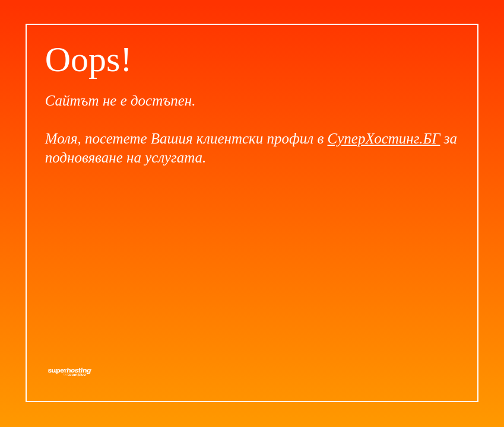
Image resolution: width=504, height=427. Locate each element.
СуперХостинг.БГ (384, 138)
